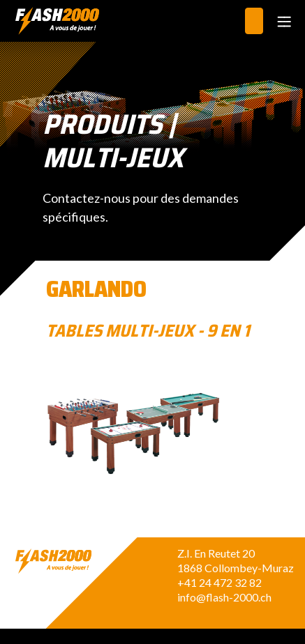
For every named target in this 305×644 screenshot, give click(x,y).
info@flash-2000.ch (224, 597)
